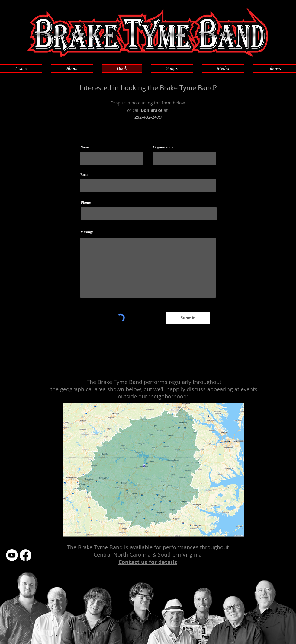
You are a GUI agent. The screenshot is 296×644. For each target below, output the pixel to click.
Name (85, 147)
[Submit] (188, 318)
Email (85, 175)
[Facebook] (26, 555)
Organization (163, 147)
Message (87, 232)
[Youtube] (12, 555)
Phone (86, 202)
